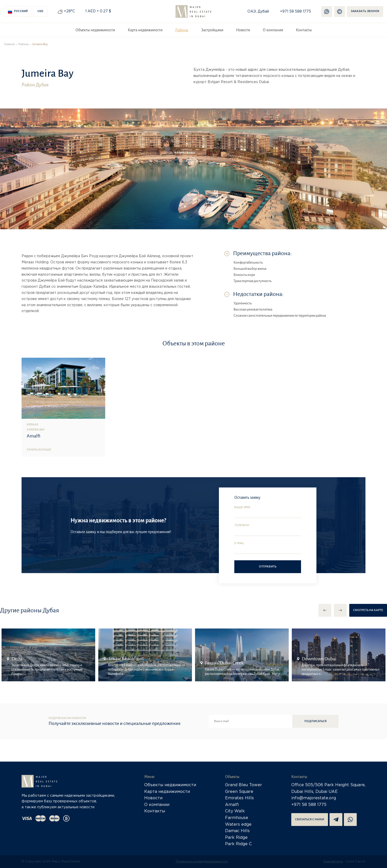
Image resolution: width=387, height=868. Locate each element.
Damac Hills (237, 831)
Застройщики (212, 30)
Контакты (304, 30)
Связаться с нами (310, 819)
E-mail (239, 543)
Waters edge (238, 825)
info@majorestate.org (314, 798)
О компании (273, 30)
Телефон (242, 526)
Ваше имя (242, 508)
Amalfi (232, 805)
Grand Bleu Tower (244, 785)
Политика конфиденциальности (202, 861)
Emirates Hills (239, 798)
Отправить (268, 567)
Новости (243, 30)
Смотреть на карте (368, 610)
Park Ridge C (238, 844)
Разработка (333, 861)
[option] (48, 655)
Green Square (239, 792)
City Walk (235, 811)
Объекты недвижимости (95, 30)
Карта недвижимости (145, 30)
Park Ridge (236, 838)
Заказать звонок (365, 11)
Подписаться (316, 721)
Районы (182, 30)
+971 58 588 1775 (296, 12)
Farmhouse (237, 818)
